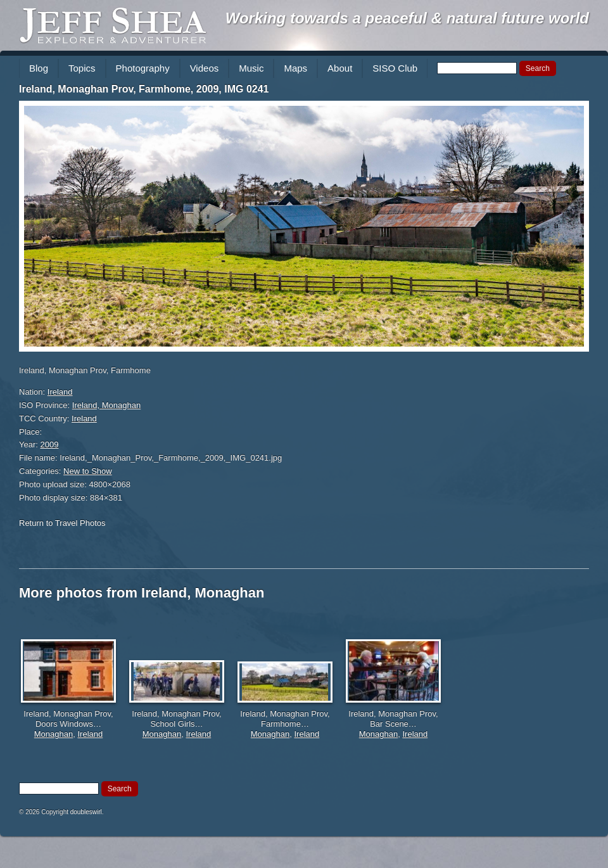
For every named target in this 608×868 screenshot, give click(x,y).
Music (251, 68)
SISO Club (395, 68)
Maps (295, 68)
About (340, 68)
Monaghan (54, 734)
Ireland (60, 392)
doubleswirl (86, 812)
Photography (143, 68)
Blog (39, 68)
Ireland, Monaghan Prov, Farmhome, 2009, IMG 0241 (144, 89)
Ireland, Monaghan (106, 405)
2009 (50, 444)
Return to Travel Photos (62, 523)
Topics (82, 68)
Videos (205, 68)
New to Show (88, 471)
